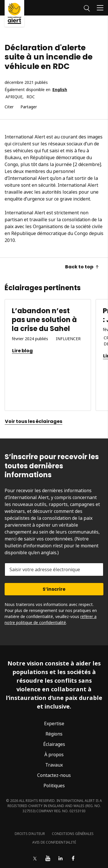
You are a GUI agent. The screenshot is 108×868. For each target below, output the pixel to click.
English (60, 90)
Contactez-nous (54, 775)
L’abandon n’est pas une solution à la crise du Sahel (44, 320)
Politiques (54, 786)
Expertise (54, 723)
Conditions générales (73, 834)
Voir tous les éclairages (34, 421)
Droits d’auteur (30, 834)
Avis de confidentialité (54, 842)
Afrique (14, 97)
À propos (54, 755)
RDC (31, 97)
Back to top (82, 267)
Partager (29, 107)
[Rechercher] (87, 7)
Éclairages (54, 744)
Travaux (54, 765)
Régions (54, 734)
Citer (9, 107)
